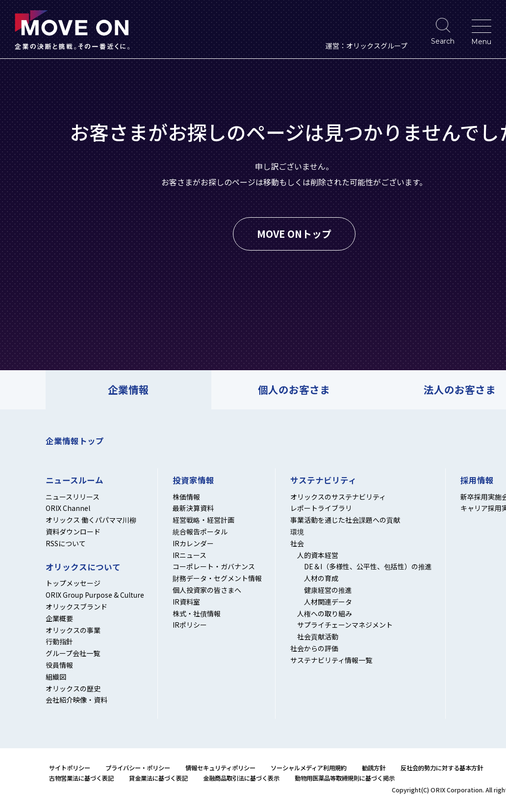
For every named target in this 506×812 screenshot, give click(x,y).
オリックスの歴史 (73, 688)
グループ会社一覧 (73, 653)
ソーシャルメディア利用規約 (309, 768)
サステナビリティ (323, 481)
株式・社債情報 (197, 613)
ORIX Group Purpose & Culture (95, 595)
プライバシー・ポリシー (138, 768)
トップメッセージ (73, 583)
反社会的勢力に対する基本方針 (442, 768)
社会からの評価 (314, 648)
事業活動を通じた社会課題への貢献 (345, 520)
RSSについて (66, 543)
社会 (297, 543)
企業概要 (59, 618)
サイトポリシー (70, 768)
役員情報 (59, 665)
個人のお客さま (294, 389)
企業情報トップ (75, 441)
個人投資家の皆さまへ (207, 590)
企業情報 (128, 389)
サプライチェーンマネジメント (345, 625)
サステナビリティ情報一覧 (331, 660)
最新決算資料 (193, 508)
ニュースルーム (75, 481)
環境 (297, 532)
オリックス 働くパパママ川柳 (91, 520)
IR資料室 (186, 602)
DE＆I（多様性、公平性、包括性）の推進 (368, 566)
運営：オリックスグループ (367, 46)
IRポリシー (190, 625)
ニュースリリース (73, 497)
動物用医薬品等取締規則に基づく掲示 (345, 778)
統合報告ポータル (200, 532)
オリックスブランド (76, 607)
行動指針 (59, 641)
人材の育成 (321, 578)
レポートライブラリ (321, 508)
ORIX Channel (68, 508)
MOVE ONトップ (294, 234)
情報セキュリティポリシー (220, 768)
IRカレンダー (193, 543)
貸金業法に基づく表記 (158, 778)
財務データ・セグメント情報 (217, 578)
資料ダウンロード (73, 532)
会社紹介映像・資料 (76, 700)
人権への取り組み (325, 613)
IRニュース (190, 555)
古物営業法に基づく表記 (81, 778)
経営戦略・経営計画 (203, 520)
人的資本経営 (318, 555)
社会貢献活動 (318, 636)
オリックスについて (83, 567)
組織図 (56, 677)
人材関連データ (328, 602)
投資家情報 (193, 481)
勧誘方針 (374, 768)
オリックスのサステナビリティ (338, 497)
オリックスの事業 (73, 630)
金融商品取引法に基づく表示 (241, 778)
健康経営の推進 (328, 590)
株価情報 (186, 497)
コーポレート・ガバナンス (214, 566)
